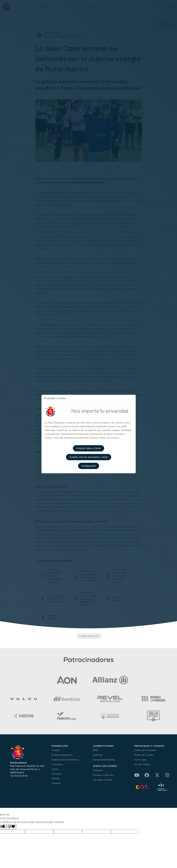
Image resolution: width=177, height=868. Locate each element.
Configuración (89, 466)
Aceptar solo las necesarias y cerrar (89, 457)
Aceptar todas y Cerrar (88, 448)
